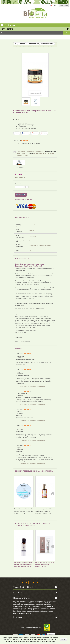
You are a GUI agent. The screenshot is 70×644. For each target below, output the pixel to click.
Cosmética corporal (33, 44)
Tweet (17, 133)
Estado (15, 120)
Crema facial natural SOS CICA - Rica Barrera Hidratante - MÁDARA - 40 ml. (45, 564)
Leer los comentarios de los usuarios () (29, 143)
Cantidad (18, 184)
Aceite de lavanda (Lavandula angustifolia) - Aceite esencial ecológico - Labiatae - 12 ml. (23, 564)
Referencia (17, 117)
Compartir (25, 133)
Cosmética (22, 44)
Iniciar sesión (64, 6)
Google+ (35, 133)
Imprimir (21, 167)
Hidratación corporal (47, 44)
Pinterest (44, 133)
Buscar (67, 33)
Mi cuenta (18, 617)
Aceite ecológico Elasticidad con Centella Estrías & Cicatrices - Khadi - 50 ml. (44, 511)
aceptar (64, 640)
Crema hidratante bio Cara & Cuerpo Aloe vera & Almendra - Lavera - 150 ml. (24, 511)
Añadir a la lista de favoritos (24, 199)
